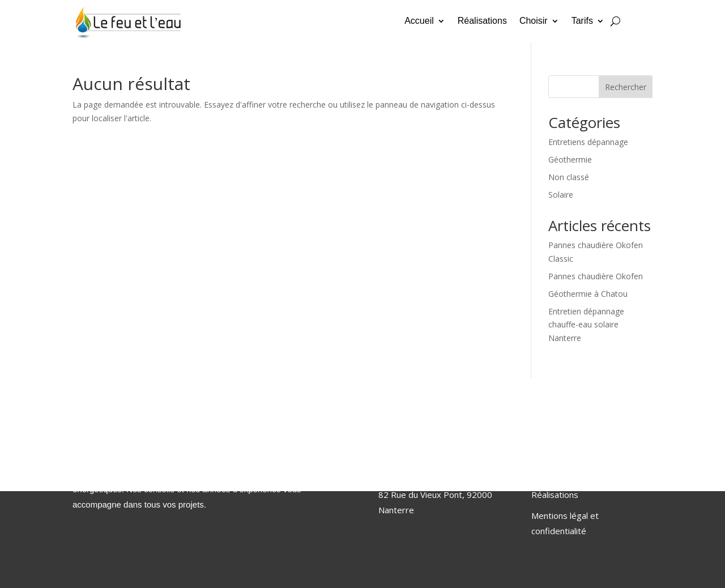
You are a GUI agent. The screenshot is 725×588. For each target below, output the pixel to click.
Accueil (419, 21)
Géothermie (570, 159)
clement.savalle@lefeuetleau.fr (438, 474)
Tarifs (582, 21)
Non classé (569, 177)
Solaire (561, 195)
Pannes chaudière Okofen (596, 276)
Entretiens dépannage (588, 142)
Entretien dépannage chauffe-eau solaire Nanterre (586, 325)
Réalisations (482, 21)
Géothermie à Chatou (588, 294)
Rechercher (626, 87)
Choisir (534, 21)
